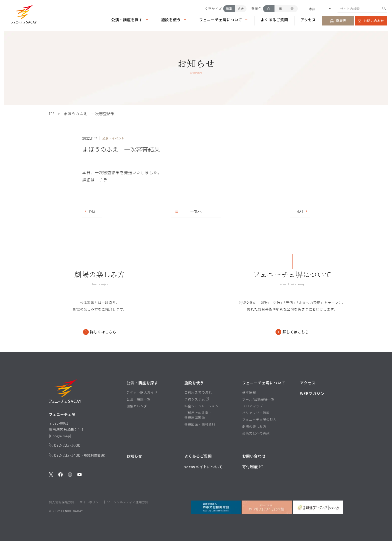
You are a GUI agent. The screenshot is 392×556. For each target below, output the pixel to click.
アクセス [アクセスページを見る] (308, 20)
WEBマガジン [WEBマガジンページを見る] (312, 407)
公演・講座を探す (130, 20)
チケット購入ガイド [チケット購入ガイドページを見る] (142, 406)
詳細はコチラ (95, 180)
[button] (24, 15)
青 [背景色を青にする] (292, 9)
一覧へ (189, 211)
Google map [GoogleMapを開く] (61, 450)
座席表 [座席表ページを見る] (338, 21)
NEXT (302, 211)
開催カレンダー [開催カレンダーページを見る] (138, 419)
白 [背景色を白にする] (269, 9)
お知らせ (134, 469)
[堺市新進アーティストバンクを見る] (318, 522)
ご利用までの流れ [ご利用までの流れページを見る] (198, 406)
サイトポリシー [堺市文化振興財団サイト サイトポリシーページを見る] (91, 516)
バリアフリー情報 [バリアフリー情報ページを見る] (256, 426)
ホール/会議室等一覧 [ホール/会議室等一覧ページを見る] (258, 412)
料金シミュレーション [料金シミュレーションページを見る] (201, 419)
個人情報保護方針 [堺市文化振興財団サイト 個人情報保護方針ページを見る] (61, 516)
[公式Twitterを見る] (51, 489)
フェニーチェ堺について (224, 20)
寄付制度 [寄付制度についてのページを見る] (252, 480)
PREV (90, 211)
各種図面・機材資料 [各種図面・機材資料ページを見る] (200, 437)
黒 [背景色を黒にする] (280, 9)
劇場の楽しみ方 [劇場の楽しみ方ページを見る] (254, 440)
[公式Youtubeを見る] (79, 489)
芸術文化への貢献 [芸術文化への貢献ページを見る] (256, 446)
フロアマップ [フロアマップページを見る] (253, 419)
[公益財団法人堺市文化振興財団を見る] (216, 522)
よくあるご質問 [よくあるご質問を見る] (198, 469)
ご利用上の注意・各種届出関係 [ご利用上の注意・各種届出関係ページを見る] (198, 428)
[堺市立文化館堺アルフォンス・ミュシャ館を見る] (267, 522)
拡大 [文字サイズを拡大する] (240, 9)
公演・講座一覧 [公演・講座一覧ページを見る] (138, 412)
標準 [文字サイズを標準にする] (229, 9)
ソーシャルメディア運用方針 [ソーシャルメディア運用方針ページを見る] (128, 516)
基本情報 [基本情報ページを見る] (249, 406)
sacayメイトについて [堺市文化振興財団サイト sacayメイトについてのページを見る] (203, 480)
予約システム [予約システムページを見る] (197, 412)
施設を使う (174, 20)
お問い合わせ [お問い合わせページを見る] (371, 21)
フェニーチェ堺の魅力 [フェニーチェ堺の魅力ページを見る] (259, 433)
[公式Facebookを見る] (60, 489)
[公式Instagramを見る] (70, 489)
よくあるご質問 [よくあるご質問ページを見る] (274, 20)
